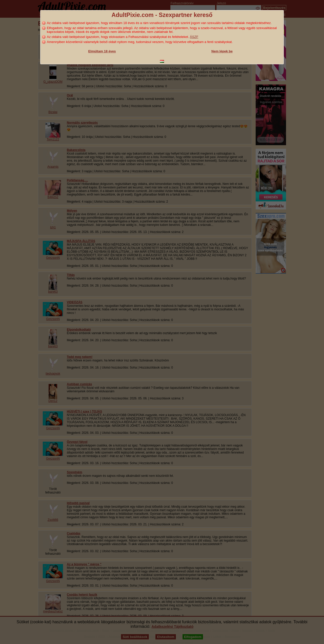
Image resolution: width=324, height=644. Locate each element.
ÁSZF (194, 37)
